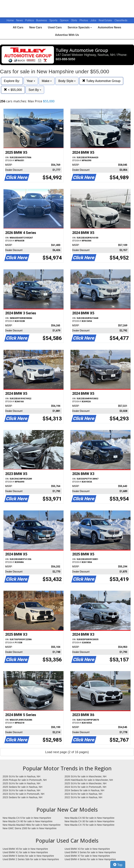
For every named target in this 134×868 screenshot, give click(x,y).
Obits (74, 20)
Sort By (35, 90)
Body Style (67, 81)
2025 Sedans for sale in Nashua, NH (22, 787)
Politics (30, 20)
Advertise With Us (67, 35)
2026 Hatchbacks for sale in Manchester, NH (89, 780)
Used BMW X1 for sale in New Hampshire (25, 852)
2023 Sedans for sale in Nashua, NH (22, 797)
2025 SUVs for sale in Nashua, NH (21, 783)
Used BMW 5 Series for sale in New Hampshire (28, 856)
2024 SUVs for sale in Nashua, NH (21, 790)
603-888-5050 (65, 59)
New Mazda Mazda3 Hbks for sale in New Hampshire (31, 825)
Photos (84, 20)
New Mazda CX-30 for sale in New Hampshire (90, 821)
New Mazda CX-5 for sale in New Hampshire (27, 818)
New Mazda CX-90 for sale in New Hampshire (28, 821)
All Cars (18, 27)
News (20, 20)
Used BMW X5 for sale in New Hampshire (25, 849)
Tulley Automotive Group (101, 81)
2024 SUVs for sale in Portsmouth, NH (85, 787)
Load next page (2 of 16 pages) (67, 752)
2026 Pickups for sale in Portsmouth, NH (25, 780)
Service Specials (80, 27)
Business (42, 20)
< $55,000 (13, 90)
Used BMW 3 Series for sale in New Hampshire (90, 852)
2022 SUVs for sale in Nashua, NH (83, 797)
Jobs (94, 20)
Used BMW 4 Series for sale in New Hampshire (90, 859)
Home (10, 20)
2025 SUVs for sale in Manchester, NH (85, 783)
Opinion (65, 20)
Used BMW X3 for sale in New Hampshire (87, 849)
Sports (54, 20)
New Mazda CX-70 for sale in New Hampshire (90, 825)
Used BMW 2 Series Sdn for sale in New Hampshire (31, 859)
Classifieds (121, 20)
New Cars (36, 27)
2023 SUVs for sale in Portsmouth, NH (23, 794)
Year (31, 81)
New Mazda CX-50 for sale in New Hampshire (90, 818)
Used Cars (55, 27)
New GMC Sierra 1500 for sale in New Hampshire (30, 828)
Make (47, 81)
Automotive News (109, 27)
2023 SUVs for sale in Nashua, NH (83, 794)
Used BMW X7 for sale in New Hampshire (87, 856)
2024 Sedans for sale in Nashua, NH (84, 790)
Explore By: (12, 81)
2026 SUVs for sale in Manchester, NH (85, 776)
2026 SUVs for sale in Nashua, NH (21, 776)
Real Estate (106, 20)
